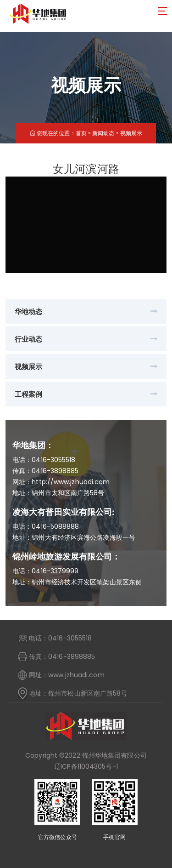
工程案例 (28, 394)
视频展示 (131, 133)
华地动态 (28, 311)
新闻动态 (103, 133)
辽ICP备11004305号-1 (86, 766)
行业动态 (28, 339)
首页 (81, 133)
